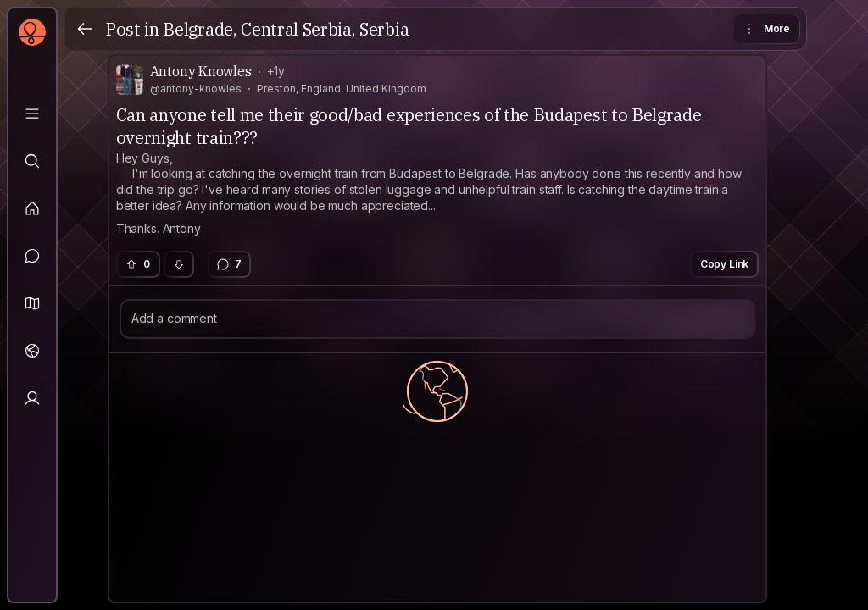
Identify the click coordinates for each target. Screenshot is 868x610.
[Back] (85, 29)
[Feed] (32, 208)
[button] (32, 303)
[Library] (32, 114)
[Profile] (32, 398)
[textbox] (438, 194)
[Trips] (32, 351)
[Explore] (32, 161)
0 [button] (137, 264)
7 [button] (229, 264)
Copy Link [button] (725, 264)
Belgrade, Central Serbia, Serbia (286, 29)
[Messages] (32, 256)
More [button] (766, 29)
